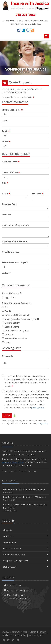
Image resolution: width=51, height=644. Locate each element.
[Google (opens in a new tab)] (28, 30)
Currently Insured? (12, 293)
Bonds (6, 311)
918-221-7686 (14, 586)
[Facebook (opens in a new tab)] (19, 30)
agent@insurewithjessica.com (21, 590)
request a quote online (13, 462)
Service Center (26, 542)
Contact (22, 471)
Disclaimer (7, 635)
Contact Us (26, 536)
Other (6, 342)
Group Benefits (11, 327)
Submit (7, 416)
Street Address (11, 172)
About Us (26, 530)
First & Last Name (12, 110)
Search (33, 632)
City (5, 183)
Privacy (42, 632)
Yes (5, 298)
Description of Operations (16, 225)
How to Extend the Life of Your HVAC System (26, 498)
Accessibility (20, 635)
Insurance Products (26, 548)
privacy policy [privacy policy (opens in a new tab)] (42, 423)
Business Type (9, 204)
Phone (6, 142)
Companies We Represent (26, 561)
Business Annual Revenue (15, 241)
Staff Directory (26, 567)
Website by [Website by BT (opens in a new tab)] (36, 635)
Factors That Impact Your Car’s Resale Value (26, 491)
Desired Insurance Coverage (16, 303)
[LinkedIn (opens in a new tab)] (23, 30)
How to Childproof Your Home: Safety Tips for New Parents (26, 508)
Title (4, 120)
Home (5, 471)
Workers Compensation (14, 339)
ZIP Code (38, 193)
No (13, 298)
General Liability (11, 323)
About (13, 471)
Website (6, 273)
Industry (6, 215)
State (6, 193)
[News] (32, 30)
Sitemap (32, 471)
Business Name (11, 162)
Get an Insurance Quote (26, 555)
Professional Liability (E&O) (16, 331)
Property (8, 335)
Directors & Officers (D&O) (16, 315)
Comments (8, 356)
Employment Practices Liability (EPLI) (21, 319)
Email (6, 131)
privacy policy (38, 407)
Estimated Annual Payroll (15, 262)
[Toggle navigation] (46, 36)
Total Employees (11, 252)
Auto (6, 307)
